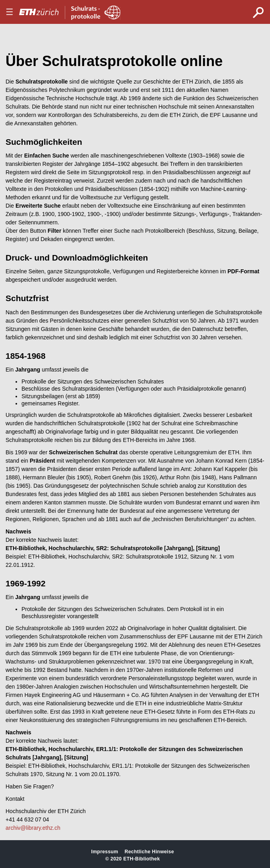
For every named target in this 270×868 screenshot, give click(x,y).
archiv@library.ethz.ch (33, 828)
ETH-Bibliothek (142, 859)
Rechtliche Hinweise (149, 852)
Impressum (105, 852)
